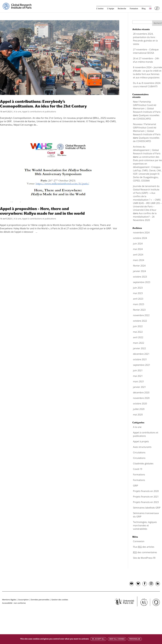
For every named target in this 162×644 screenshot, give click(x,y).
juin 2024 (138, 244)
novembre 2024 (141, 233)
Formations (139, 475)
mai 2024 (138, 249)
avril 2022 (138, 337)
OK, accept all (98, 639)
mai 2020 (138, 415)
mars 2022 (139, 343)
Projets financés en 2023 (146, 502)
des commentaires (145, 552)
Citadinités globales (143, 464)
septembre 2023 (142, 282)
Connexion (139, 541)
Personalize (135, 639)
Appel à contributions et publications (39, 112)
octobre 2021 (140, 359)
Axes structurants (142, 447)
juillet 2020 (139, 409)
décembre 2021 (141, 354)
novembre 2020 (141, 398)
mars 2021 (139, 381)
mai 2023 (138, 293)
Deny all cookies (117, 639)
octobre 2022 (140, 321)
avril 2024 (138, 255)
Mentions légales (9, 600)
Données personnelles (40, 600)
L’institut (100, 9)
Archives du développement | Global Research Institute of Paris (147, 150)
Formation (134, 9)
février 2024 (139, 266)
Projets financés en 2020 (146, 491)
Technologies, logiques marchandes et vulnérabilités (145, 525)
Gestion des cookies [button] (60, 600)
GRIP (136, 486)
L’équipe (111, 9)
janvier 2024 (139, 271)
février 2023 (139, 310)
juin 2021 (138, 370)
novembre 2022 (141, 315)
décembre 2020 (141, 393)
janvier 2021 (139, 387)
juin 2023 (138, 288)
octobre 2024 (140, 238)
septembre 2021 (142, 365)
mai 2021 (138, 376)
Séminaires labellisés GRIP (147, 508)
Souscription (23, 600)
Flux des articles (144, 547)
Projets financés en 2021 (146, 497)
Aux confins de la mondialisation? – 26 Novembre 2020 (145, 217)
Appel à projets (141, 441)
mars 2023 (139, 304)
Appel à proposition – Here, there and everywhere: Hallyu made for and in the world (42, 211)
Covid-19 (138, 469)
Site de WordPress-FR (144, 558)
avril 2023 (138, 299)
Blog (144, 9)
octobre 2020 (140, 404)
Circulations (139, 452)
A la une (17, 112)
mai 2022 (138, 332)
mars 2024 (139, 260)
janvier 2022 (139, 348)
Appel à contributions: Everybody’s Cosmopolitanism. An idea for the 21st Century (43, 104)
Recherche (122, 9)
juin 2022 (138, 326)
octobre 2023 (140, 277)
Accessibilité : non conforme (14, 603)
